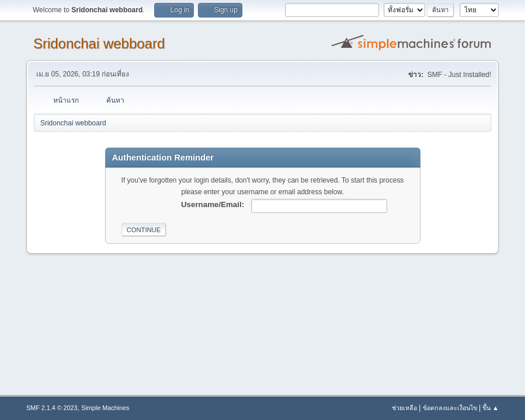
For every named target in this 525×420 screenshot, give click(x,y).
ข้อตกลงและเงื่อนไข (450, 408)
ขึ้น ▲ (491, 408)
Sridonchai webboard (99, 43)
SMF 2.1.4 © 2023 (52, 408)
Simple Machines (105, 408)
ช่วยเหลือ (404, 408)
